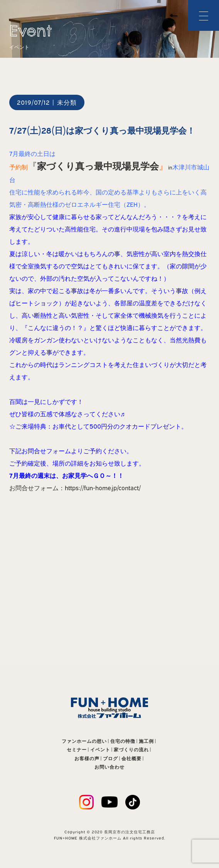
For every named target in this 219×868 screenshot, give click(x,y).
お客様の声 (87, 758)
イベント (100, 750)
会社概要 (131, 758)
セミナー (77, 750)
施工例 (146, 741)
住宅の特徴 (123, 741)
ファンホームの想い (84, 741)
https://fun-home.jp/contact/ (103, 488)
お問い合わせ (109, 767)
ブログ (110, 758)
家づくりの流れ (131, 750)
